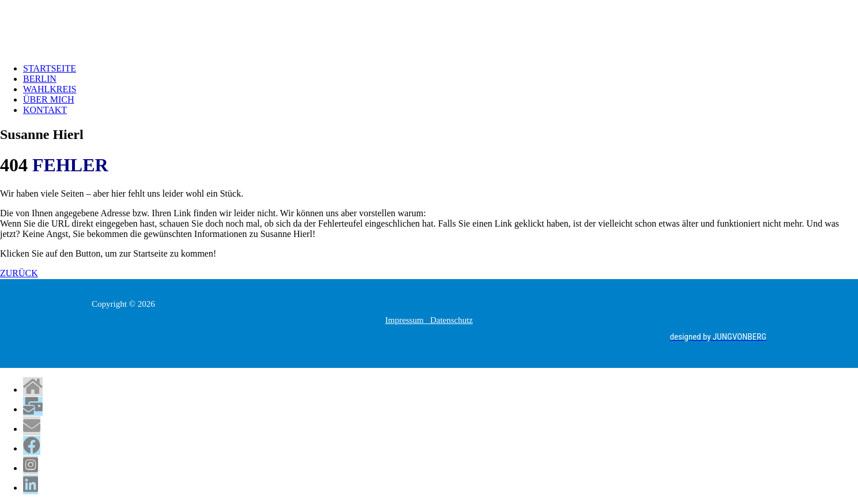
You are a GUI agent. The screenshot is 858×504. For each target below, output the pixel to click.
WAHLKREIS (50, 89)
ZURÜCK (19, 273)
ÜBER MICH (48, 99)
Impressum (408, 320)
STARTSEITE (50, 68)
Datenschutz (451, 320)
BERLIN (40, 79)
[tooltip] (33, 387)
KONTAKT (45, 110)
